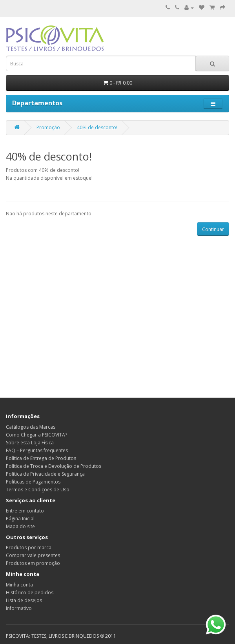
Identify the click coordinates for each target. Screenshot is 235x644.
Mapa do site (20, 526)
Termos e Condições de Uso (38, 490)
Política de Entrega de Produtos (41, 458)
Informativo (19, 608)
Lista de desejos (24, 600)
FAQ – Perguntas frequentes (37, 450)
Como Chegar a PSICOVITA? (36, 435)
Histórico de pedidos (30, 593)
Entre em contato (25, 511)
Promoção (48, 127)
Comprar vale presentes (33, 555)
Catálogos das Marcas (31, 427)
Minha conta (19, 585)
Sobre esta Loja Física (30, 443)
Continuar (213, 229)
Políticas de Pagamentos (33, 482)
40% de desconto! (97, 127)
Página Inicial (20, 519)
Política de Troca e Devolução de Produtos (54, 466)
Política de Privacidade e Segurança (45, 474)
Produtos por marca (29, 547)
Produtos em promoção (33, 563)
